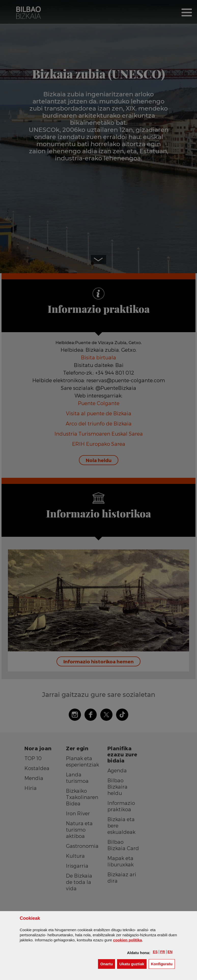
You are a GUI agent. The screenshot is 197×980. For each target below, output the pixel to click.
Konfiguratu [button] (163, 964)
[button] (155, 952)
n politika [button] (127, 940)
